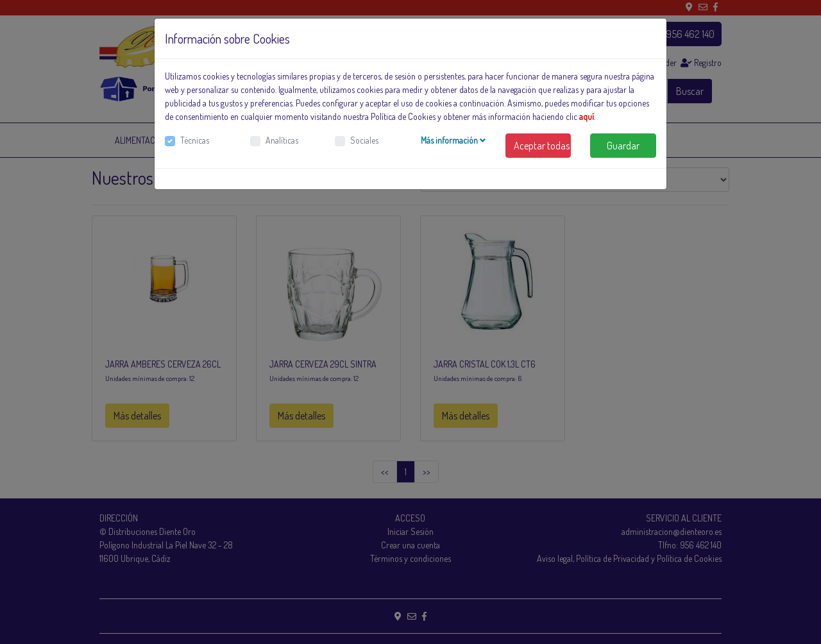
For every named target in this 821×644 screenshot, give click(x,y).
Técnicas (195, 140)
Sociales (364, 140)
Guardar (623, 146)
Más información (453, 140)
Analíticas (282, 140)
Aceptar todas (542, 146)
